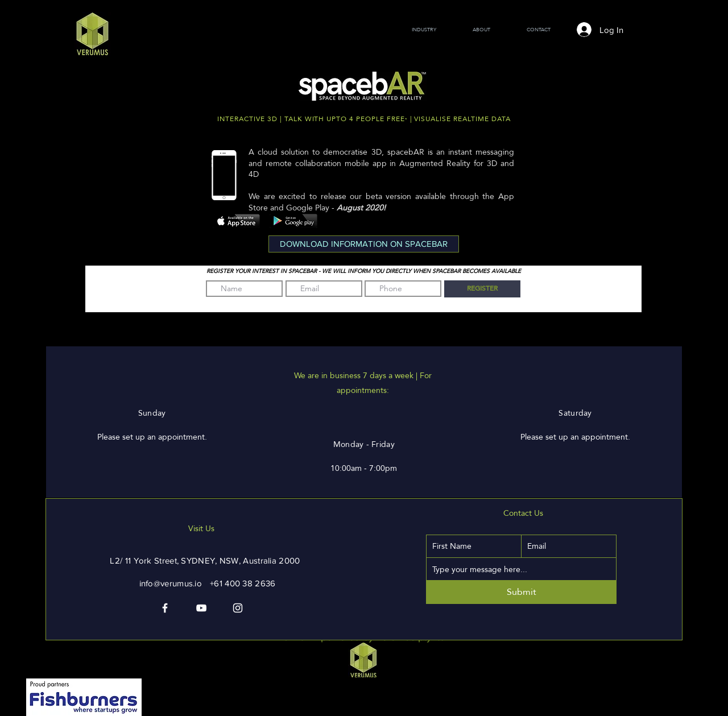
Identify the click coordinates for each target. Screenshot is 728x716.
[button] (364, 244)
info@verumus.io (171, 583)
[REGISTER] (482, 289)
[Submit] (521, 592)
